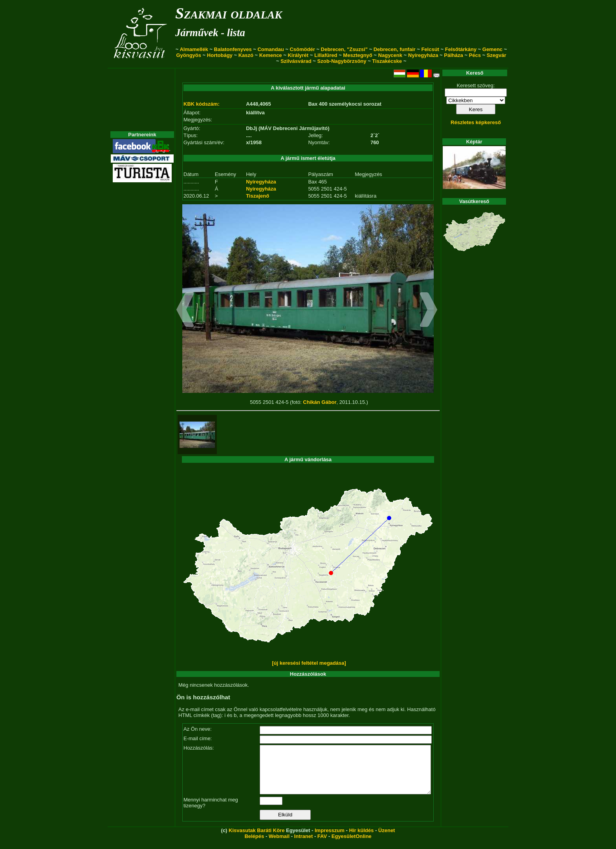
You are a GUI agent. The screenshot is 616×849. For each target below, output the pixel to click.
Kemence (271, 55)
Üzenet (387, 840)
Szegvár (497, 55)
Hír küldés (361, 840)
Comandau (270, 49)
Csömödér (302, 49)
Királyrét (298, 55)
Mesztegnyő (357, 55)
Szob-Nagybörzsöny (342, 61)
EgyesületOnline (352, 846)
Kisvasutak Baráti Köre (257, 840)
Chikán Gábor (320, 402)
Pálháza (453, 55)
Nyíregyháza (423, 55)
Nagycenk (390, 55)
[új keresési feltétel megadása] (309, 663)
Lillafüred (326, 55)
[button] (185, 311)
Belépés (254, 846)
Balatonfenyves (233, 49)
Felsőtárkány (461, 49)
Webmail (279, 846)
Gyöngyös (189, 55)
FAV (322, 846)
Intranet (304, 846)
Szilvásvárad (296, 61)
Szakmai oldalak (229, 13)
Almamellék (194, 49)
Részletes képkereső (476, 122)
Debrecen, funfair (395, 49)
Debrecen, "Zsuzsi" (344, 49)
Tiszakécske (387, 61)
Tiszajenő (258, 196)
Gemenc (492, 49)
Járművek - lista (210, 33)
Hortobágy (220, 55)
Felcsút (430, 49)
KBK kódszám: (202, 104)
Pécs (475, 55)
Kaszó (246, 55)
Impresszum (330, 840)
